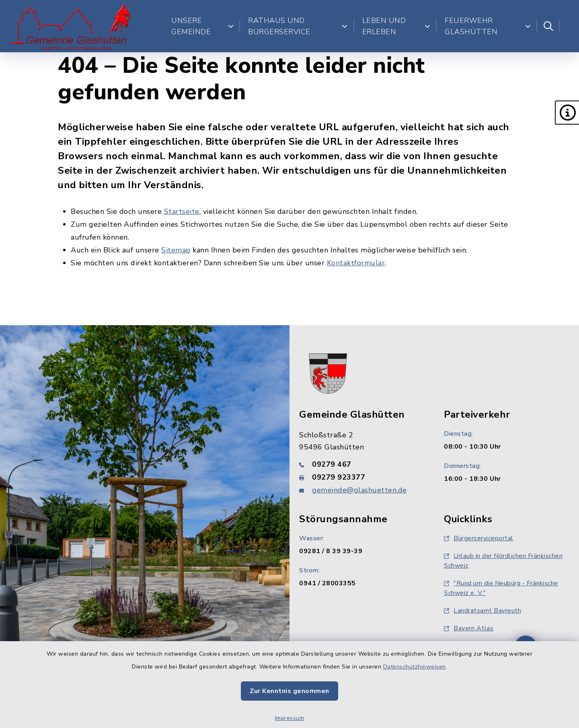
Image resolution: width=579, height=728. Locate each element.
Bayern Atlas (469, 628)
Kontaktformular (356, 263)
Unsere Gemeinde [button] (202, 26)
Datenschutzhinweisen (415, 667)
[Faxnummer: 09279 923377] (362, 477)
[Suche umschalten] (548, 26)
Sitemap (176, 250)
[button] (567, 113)
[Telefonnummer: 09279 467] (362, 464)
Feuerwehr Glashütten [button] (488, 26)
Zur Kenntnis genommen (289, 691)
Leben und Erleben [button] (396, 26)
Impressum (290, 718)
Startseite (182, 211)
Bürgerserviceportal (479, 538)
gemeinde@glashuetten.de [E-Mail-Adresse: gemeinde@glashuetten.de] (359, 490)
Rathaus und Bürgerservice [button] (298, 26)
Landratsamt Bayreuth (482, 611)
